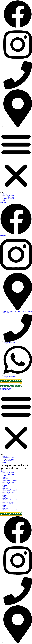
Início (3, 471)
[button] (16, 161)
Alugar (5, 476)
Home (5, 194)
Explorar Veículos (9, 196)
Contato (6, 479)
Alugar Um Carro (9, 199)
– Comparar (10, 197)
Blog (5, 200)
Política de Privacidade (10, 480)
